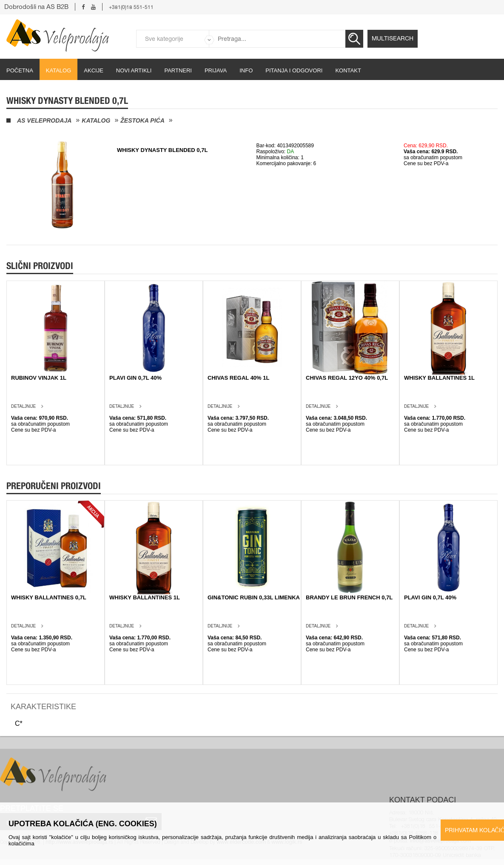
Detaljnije (23, 406)
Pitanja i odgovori (294, 70)
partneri (178, 70)
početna (20, 70)
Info (246, 70)
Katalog (58, 70)
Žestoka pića (142, 120)
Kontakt (348, 70)
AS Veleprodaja (44, 120)
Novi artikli (134, 70)
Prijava (216, 70)
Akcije (94, 70)
